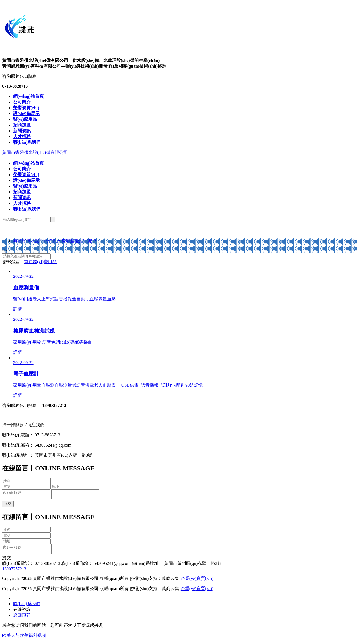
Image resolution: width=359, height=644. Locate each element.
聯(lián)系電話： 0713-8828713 (31, 567)
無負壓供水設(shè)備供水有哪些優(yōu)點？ (55, 241)
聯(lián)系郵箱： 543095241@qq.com (95, 567)
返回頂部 (22, 618)
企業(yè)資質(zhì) (197, 582)
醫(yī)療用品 (45, 262)
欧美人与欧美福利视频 (24, 639)
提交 (7, 561)
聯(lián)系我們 (27, 607)
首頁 (28, 262)
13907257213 (14, 572)
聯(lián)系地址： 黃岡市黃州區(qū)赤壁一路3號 (176, 567)
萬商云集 (170, 582)
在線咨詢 (22, 613)
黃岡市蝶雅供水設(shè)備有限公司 (35, 152)
